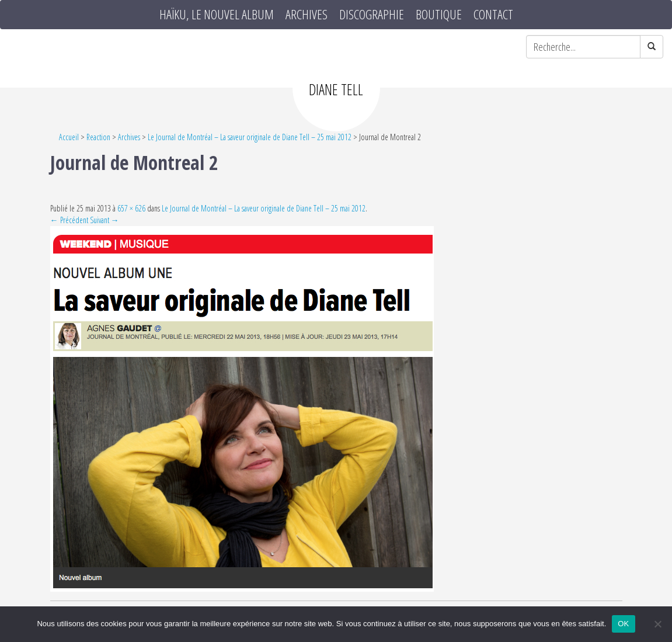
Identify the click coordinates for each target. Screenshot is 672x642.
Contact (493, 15)
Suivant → (105, 220)
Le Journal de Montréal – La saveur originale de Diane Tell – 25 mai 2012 (250, 137)
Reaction (98, 137)
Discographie (372, 15)
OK (623, 624)
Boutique (439, 15)
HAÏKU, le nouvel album (217, 15)
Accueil (69, 137)
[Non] (657, 624)
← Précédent (69, 220)
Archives (307, 15)
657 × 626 (131, 208)
